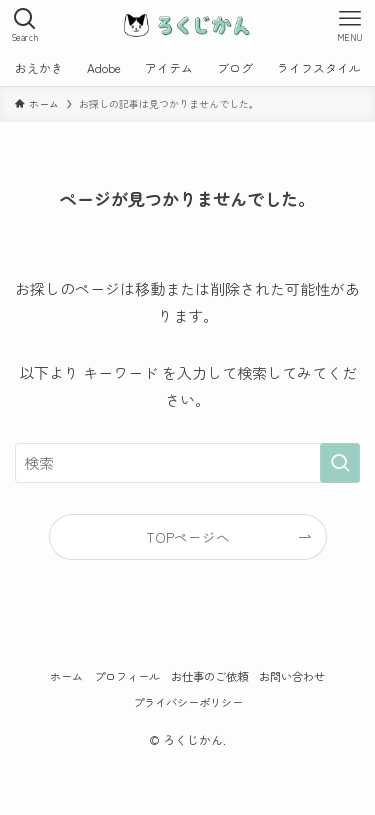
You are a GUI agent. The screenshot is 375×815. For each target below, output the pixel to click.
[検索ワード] (187, 463)
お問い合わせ (292, 676)
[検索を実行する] (340, 463)
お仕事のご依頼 (209, 676)
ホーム (66, 676)
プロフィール (127, 676)
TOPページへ (188, 537)
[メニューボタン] (350, 25)
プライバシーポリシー (188, 702)
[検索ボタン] (25, 25)
